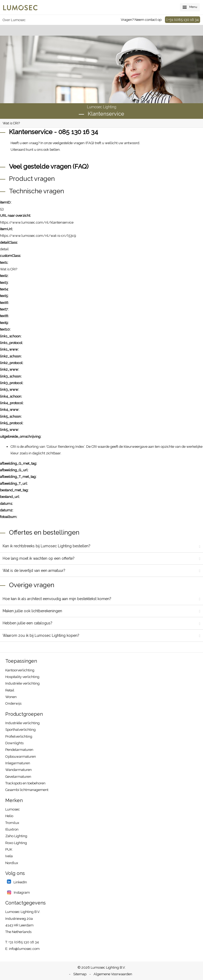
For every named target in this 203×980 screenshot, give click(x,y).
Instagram (21, 892)
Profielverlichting (19, 736)
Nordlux (12, 863)
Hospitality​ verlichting (22, 677)
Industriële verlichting (22, 683)
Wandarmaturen (19, 770)
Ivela (9, 856)
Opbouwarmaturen (21, 757)
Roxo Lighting (16, 843)
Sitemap (80, 974)
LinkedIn (20, 882)
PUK (9, 849)
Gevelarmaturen (18, 777)
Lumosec (13, 809)
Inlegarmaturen (18, 763)
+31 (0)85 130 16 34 (183, 20)
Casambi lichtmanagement (27, 790)
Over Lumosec (14, 20)
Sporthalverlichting (20, 730)
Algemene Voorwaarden (113, 974)
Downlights (14, 743)
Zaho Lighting (16, 836)
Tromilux (12, 823)
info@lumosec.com (24, 949)
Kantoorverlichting (20, 670)
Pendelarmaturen (19, 750)
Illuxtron (12, 829)
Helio (9, 816)
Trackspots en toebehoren (25, 783)
